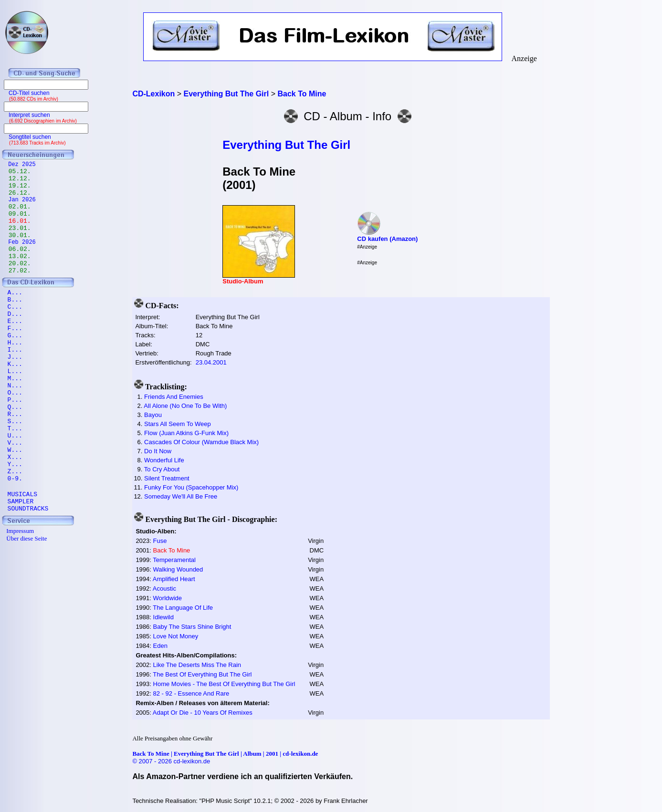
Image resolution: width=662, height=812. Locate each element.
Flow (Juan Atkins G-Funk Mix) (186, 433)
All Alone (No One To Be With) (185, 406)
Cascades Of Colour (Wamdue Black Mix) (201, 442)
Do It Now (158, 451)
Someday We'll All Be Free (181, 496)
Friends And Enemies (174, 397)
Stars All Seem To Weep (178, 424)
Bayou (153, 415)
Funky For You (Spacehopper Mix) (191, 487)
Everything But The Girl (286, 145)
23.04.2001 (211, 362)
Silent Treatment (167, 478)
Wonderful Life (164, 460)
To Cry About (162, 469)
